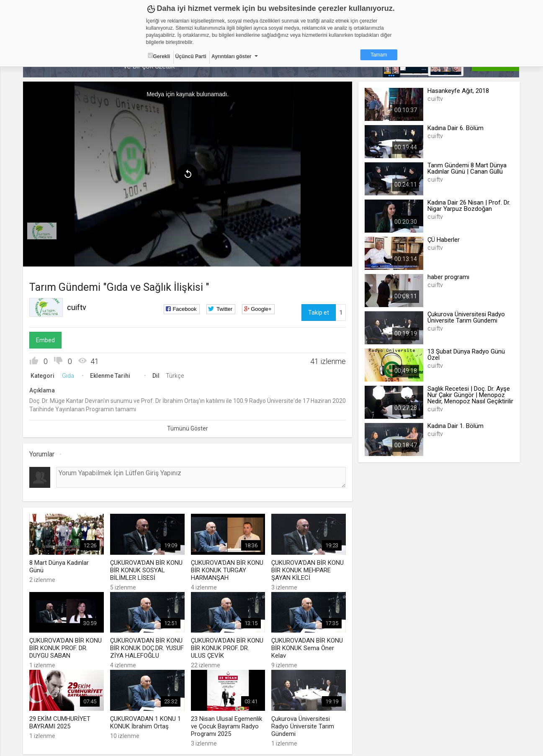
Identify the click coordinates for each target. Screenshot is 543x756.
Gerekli (159, 56)
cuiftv (77, 307)
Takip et (319, 313)
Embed (46, 340)
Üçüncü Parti (191, 56)
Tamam (379, 55)
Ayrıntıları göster (232, 56)
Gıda (68, 376)
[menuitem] (42, 231)
